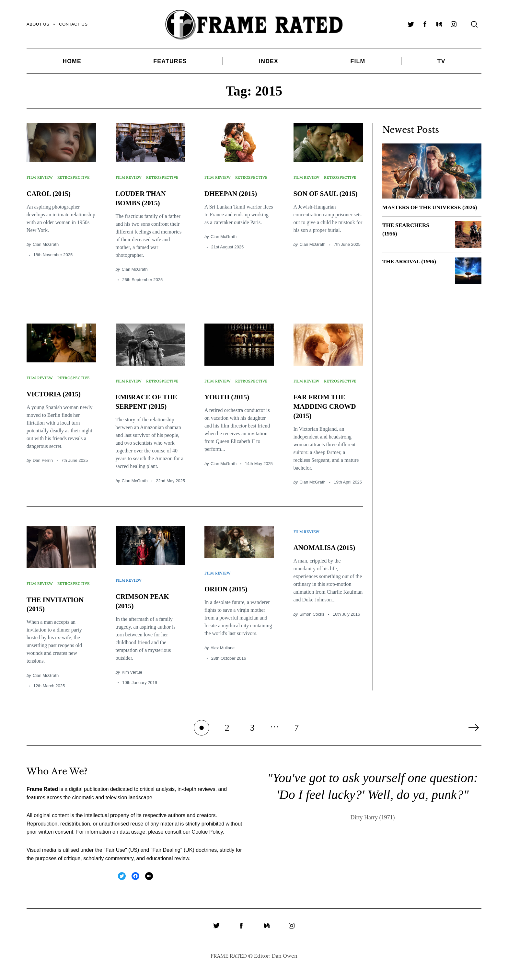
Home (72, 61)
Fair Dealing (166, 862)
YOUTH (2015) (230, 400)
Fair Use (115, 862)
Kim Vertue (132, 677)
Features (170, 61)
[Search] (474, 24)
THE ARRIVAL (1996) (411, 270)
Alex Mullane (223, 653)
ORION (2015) (229, 594)
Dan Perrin (43, 463)
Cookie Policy (207, 844)
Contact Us (73, 24)
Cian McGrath (46, 246)
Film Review (42, 175)
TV (441, 61)
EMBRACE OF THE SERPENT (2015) (143, 409)
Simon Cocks (312, 628)
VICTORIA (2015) (58, 396)
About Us (38, 24)
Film (358, 61)
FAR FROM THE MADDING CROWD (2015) (323, 409)
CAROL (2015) (52, 195)
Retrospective (45, 182)
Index (269, 61)
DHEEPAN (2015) (235, 195)
